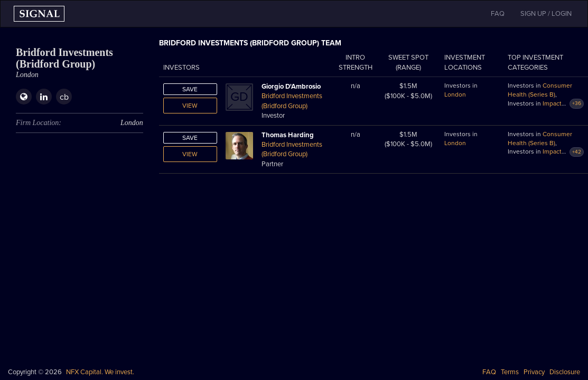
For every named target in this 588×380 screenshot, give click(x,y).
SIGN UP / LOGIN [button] (546, 14)
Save (190, 89)
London (455, 94)
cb (64, 97)
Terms (510, 372)
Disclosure (565, 372)
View (190, 106)
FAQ (489, 372)
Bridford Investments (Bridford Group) (292, 101)
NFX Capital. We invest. (100, 372)
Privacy (534, 372)
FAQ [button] (498, 14)
